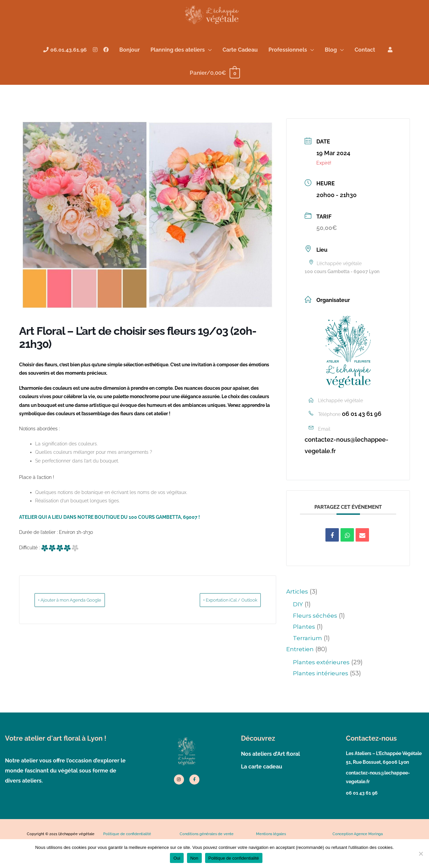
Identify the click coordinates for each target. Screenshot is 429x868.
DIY (298, 624)
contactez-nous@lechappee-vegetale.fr (347, 465)
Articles (297, 612)
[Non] (421, 854)
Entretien (300, 669)
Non (194, 858)
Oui (177, 858)
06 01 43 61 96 (362, 434)
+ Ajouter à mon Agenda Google (81, 620)
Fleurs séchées (315, 636)
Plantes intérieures (321, 693)
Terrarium (308, 658)
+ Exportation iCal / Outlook (219, 620)
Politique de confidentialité (234, 858)
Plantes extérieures (322, 682)
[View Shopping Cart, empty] (214, 93)
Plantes (304, 647)
